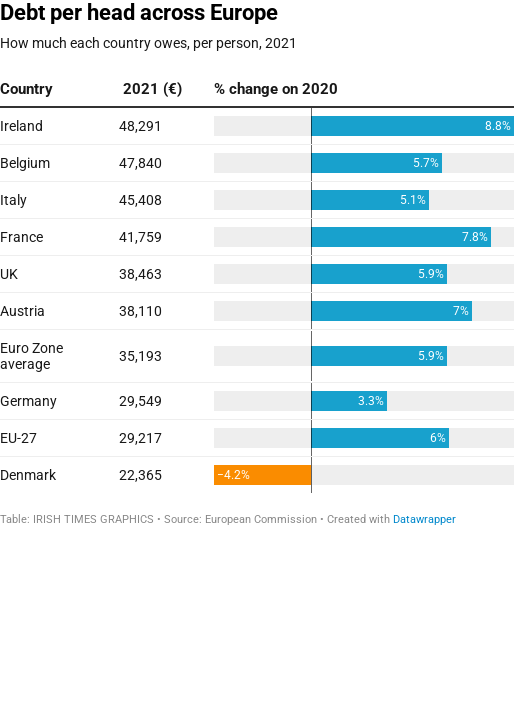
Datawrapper (424, 519)
